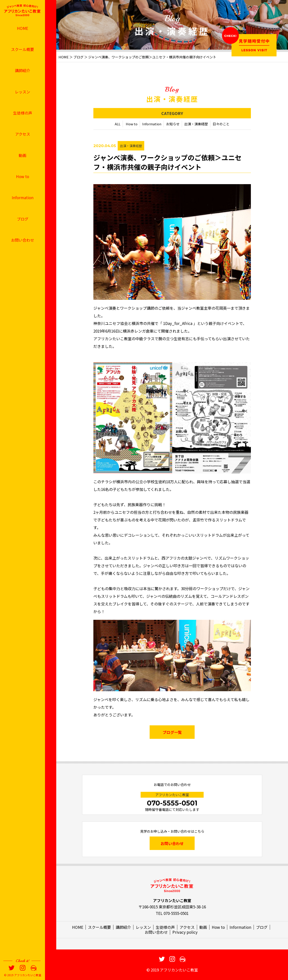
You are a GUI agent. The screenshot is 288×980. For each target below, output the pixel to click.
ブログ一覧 (172, 732)
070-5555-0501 (172, 803)
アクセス (23, 134)
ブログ (23, 219)
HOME (22, 28)
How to (22, 176)
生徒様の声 (23, 113)
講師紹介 (22, 70)
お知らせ (173, 124)
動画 (22, 155)
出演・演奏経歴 (196, 124)
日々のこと (221, 124)
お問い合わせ (22, 240)
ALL (118, 124)
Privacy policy (185, 932)
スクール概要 (22, 49)
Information (23, 198)
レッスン (22, 92)
